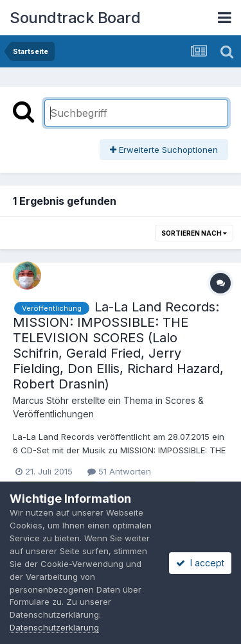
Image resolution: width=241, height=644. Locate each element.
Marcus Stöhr (41, 400)
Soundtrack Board (75, 18)
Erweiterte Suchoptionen (164, 150)
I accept (200, 563)
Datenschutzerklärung (54, 627)
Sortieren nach (194, 233)
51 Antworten (119, 471)
